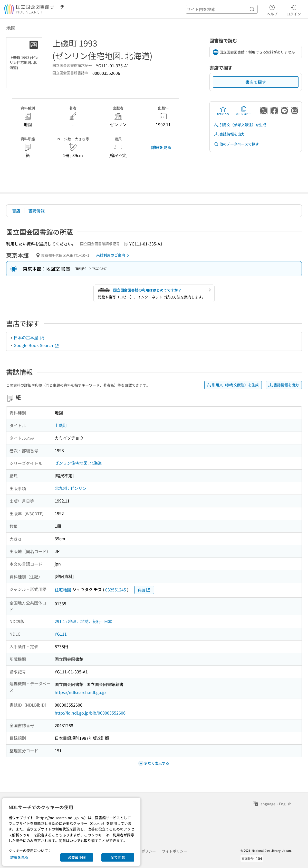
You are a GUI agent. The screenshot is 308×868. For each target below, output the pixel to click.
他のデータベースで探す (236, 144)
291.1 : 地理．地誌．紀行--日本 (83, 621)
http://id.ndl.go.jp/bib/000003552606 (90, 713)
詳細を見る (161, 147)
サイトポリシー (175, 851)
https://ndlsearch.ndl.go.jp (80, 692)
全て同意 (118, 857)
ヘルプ (272, 10)
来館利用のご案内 (114, 255)
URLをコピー (244, 111)
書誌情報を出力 (229, 134)
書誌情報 (36, 211)
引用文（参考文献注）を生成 (240, 125)
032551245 (116, 590)
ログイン (294, 10)
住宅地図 (63, 590)
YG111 (61, 634)
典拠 (144, 590)
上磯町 (61, 425)
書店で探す (256, 82)
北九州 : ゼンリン (71, 488)
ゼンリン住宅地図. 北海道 (78, 463)
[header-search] (222, 9)
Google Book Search (36, 345)
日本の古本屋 (29, 337)
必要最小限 (77, 857)
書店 (16, 211)
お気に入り (223, 111)
